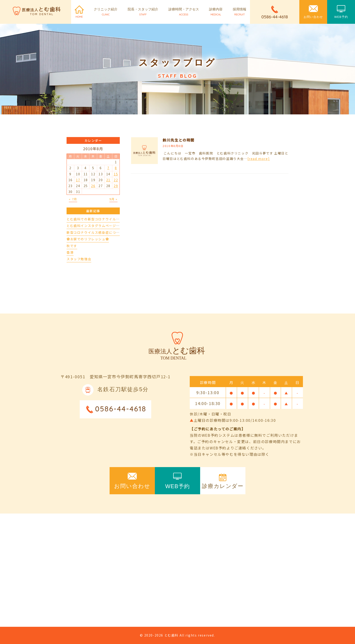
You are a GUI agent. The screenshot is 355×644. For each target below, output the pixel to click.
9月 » (113, 199)
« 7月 (73, 199)
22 (116, 180)
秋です (72, 246)
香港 (70, 252)
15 (116, 174)
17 (78, 180)
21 (108, 180)
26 (93, 186)
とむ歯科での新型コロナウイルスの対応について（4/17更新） (116, 219)
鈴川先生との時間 (179, 140)
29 (116, 186)
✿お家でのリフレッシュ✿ (88, 239)
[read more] (259, 159)
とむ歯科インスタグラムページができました (102, 226)
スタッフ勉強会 (79, 259)
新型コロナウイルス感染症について (95, 232)
